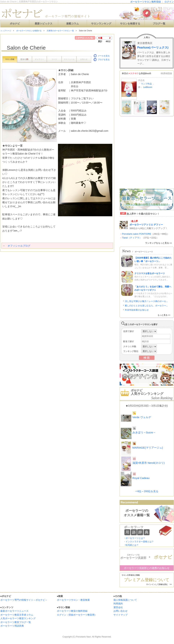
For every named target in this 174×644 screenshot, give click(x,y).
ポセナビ (15, 24)
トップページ (6, 31)
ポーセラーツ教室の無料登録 (72, 611)
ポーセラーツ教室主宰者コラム (17, 615)
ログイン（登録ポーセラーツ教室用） (77, 615)
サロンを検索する (130, 24)
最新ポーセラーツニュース (14, 611)
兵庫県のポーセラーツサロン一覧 (60, 31)
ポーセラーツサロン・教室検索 (73, 600)
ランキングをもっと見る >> (159, 243)
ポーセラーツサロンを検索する (29, 31)
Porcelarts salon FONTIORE (137, 234)
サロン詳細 (10, 59)
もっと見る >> (164, 315)
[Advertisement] (34, 287)
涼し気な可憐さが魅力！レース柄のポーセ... (146, 301)
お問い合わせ (121, 611)
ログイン (169, 2)
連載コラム (72, 24)
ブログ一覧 (159, 24)
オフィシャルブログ (19, 246)
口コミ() (24, 59)
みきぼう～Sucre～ (144, 432)
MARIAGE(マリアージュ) (148, 448)
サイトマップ (121, 615)
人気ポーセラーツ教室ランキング (18, 618)
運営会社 (118, 607)
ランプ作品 (146, 84)
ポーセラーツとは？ (135, 538)
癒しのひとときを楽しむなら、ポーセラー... (146, 306)
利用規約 (118, 604)
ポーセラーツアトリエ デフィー (146, 225)
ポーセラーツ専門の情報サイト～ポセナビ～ (24, 600)
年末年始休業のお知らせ (137, 310)
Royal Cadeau (141, 478)
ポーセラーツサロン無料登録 (146, 2)
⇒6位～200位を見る (147, 491)
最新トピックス (44, 24)
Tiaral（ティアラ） (132, 238)
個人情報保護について (125, 600)
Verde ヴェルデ (142, 417)
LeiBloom (148, 87)
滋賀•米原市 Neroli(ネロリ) (149, 463)
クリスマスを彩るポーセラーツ (150, 273)
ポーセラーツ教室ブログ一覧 (16, 622)
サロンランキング (101, 24)
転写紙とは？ (132, 545)
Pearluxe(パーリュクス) (153, 47)
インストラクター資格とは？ (140, 542)
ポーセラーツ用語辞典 (12, 626)
